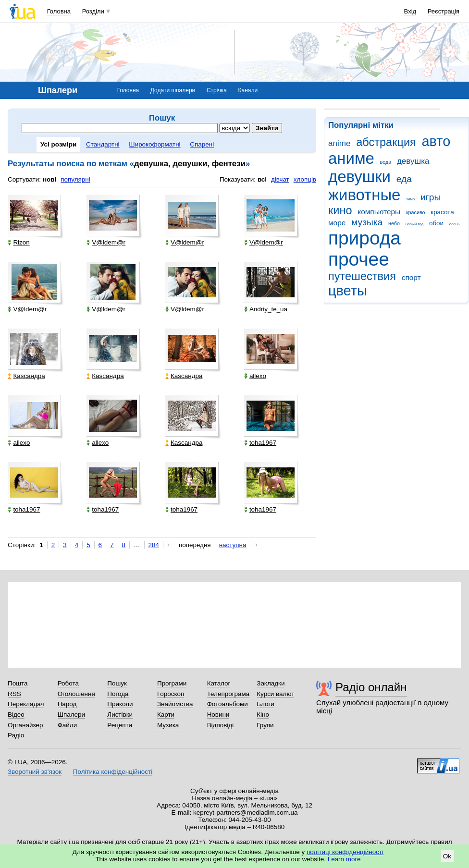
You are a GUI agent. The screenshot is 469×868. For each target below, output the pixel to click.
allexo (255, 376)
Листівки (120, 715)
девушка (413, 161)
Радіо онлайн (371, 687)
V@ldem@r (106, 242)
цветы (348, 291)
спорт (411, 277)
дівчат (280, 179)
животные (364, 195)
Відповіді (221, 725)
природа (364, 238)
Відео (16, 715)
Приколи (120, 704)
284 (154, 545)
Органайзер (25, 725)
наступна (233, 545)
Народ (67, 704)
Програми (172, 683)
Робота (68, 683)
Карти (166, 715)
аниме (351, 158)
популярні (75, 179)
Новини (218, 715)
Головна (59, 11)
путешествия (362, 276)
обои (436, 223)
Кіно (263, 715)
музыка (367, 222)
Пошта (18, 683)
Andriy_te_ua (266, 309)
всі (262, 179)
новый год (414, 224)
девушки (359, 177)
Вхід (410, 11)
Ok (447, 856)
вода (386, 162)
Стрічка (217, 90)
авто (436, 141)
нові (49, 179)
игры (431, 197)
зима (410, 199)
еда (404, 179)
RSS (14, 694)
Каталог (219, 683)
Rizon (19, 242)
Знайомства (175, 704)
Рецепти (120, 725)
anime (339, 143)
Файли (68, 725)
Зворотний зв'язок (35, 772)
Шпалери (71, 715)
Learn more (344, 859)
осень (455, 224)
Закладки (271, 683)
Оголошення (76, 694)
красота (442, 212)
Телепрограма (228, 694)
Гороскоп (171, 694)
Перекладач (26, 704)
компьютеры (379, 212)
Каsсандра (26, 376)
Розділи (93, 11)
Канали (248, 90)
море (337, 223)
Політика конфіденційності (113, 772)
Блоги (265, 704)
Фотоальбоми (228, 704)
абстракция (386, 142)
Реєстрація (444, 11)
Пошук (117, 683)
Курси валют (275, 694)
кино (340, 210)
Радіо (16, 735)
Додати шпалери (173, 90)
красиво (416, 212)
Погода (118, 694)
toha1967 (260, 443)
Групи (265, 725)
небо (394, 223)
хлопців (305, 179)
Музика (168, 725)
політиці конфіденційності (345, 852)
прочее (359, 259)
